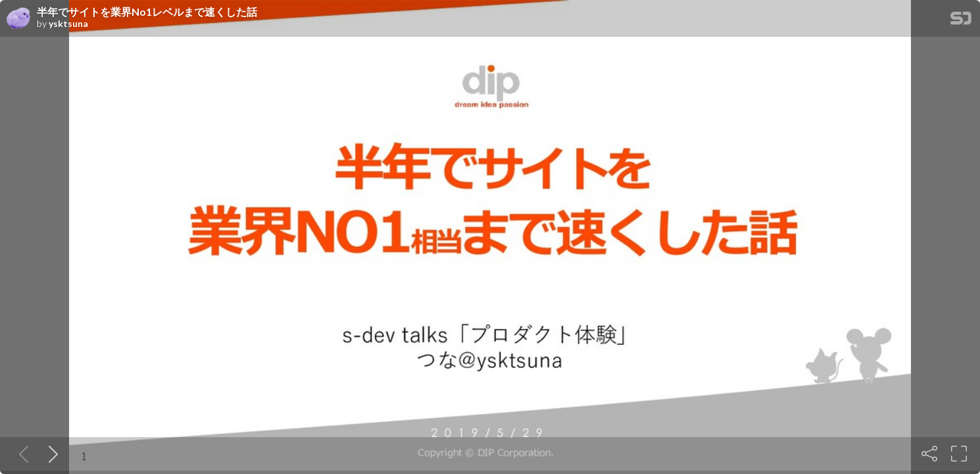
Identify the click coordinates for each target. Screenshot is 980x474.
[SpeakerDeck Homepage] (961, 21)
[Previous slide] (21, 454)
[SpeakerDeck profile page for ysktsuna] (18, 19)
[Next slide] (51, 454)
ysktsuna (68, 24)
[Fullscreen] (959, 454)
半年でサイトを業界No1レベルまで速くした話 (147, 12)
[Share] (929, 454)
